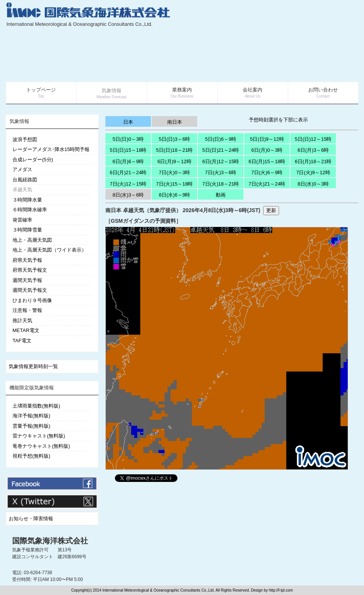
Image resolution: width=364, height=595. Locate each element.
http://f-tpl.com (281, 590)
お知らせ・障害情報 (31, 519)
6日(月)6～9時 (128, 161)
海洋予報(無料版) (31, 416)
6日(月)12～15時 (221, 161)
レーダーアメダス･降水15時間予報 (51, 149)
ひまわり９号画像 (32, 300)
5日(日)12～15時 (313, 139)
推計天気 (22, 320)
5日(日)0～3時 (128, 139)
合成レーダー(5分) (33, 160)
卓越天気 (22, 190)
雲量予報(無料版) (31, 426)
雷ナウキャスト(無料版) (39, 436)
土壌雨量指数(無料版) (36, 406)
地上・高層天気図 (32, 240)
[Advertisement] (313, 42)
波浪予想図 (25, 139)
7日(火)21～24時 (267, 184)
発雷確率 (22, 220)
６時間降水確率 (30, 210)
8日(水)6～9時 (174, 195)
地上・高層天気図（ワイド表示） (49, 250)
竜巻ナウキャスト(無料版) (41, 446)
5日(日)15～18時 (128, 150)
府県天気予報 (27, 260)
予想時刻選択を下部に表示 (278, 120)
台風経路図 (25, 180)
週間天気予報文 (30, 290)
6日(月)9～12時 (174, 161)
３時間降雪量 (27, 230)
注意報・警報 (27, 310)
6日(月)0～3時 (267, 150)
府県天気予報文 (30, 270)
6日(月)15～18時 (267, 161)
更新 (271, 210)
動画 (221, 195)
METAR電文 (26, 330)
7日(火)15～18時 (175, 184)
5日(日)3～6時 (174, 139)
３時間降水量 (27, 200)
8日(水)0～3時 (313, 184)
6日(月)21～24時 (128, 172)
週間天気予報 (27, 280)
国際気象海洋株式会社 (50, 541)
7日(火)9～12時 (313, 172)
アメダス (22, 169)
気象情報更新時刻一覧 (33, 366)
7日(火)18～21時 (221, 184)
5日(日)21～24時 (221, 150)
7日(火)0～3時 (174, 172)
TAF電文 (22, 341)
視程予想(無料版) (31, 456)
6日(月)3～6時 (313, 150)
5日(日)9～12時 (267, 139)
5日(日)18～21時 (175, 150)
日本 (128, 122)
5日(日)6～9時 (221, 139)
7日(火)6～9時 (267, 172)
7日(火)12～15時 (128, 184)
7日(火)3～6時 (221, 172)
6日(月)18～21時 (313, 161)
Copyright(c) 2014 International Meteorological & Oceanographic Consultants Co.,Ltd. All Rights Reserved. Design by (170, 590)
